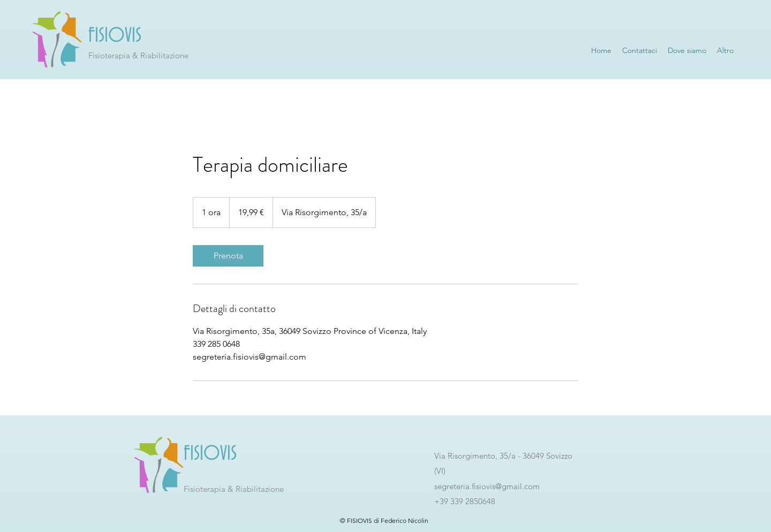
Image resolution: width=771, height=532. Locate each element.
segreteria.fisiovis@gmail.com (487, 486)
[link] (228, 256)
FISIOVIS (115, 36)
